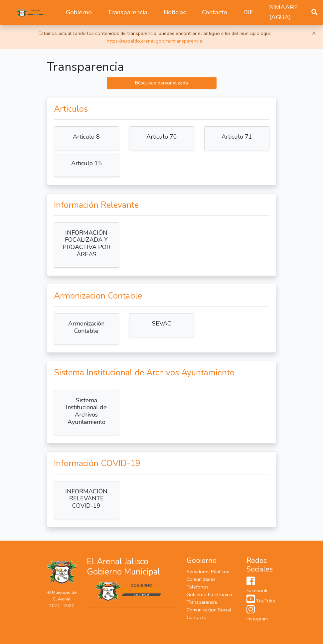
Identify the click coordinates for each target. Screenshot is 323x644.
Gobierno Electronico (209, 594)
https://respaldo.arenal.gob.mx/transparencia (155, 41)
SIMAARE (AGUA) (284, 12)
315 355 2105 (146, 616)
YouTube (261, 601)
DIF (248, 12)
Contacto (215, 12)
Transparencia (202, 602)
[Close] (314, 33)
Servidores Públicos (208, 572)
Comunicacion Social (209, 610)
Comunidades (201, 579)
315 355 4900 (107, 616)
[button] (79, 13)
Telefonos (198, 587)
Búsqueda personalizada (161, 83)
